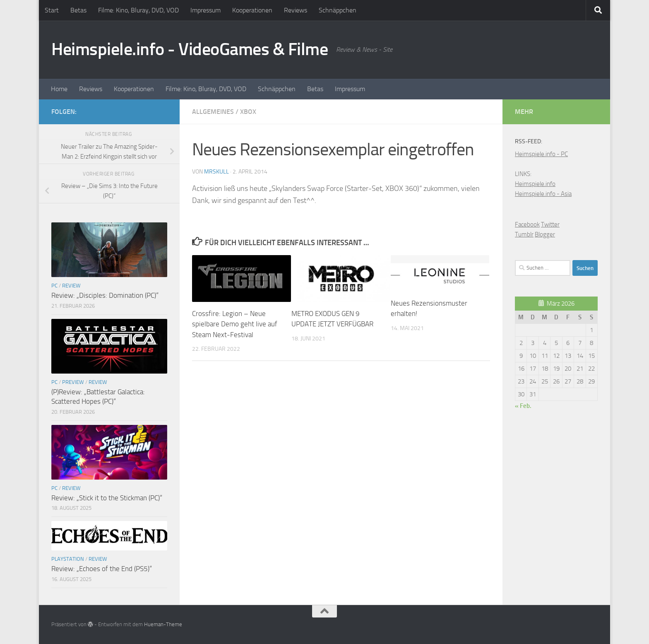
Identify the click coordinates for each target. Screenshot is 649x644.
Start (52, 10)
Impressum (206, 10)
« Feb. (523, 406)
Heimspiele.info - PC (541, 154)
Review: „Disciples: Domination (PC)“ (105, 295)
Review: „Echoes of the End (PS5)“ (102, 569)
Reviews (296, 10)
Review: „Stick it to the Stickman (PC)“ (107, 498)
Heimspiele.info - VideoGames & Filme (190, 49)
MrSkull (216, 172)
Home (59, 89)
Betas (78, 10)
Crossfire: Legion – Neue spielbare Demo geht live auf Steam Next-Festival (235, 324)
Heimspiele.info (535, 184)
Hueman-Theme (163, 624)
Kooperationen (252, 10)
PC (54, 286)
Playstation (68, 559)
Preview (73, 382)
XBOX (248, 112)
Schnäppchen (338, 10)
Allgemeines (213, 112)
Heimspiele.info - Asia (543, 194)
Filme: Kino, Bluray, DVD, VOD (138, 10)
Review (71, 286)
